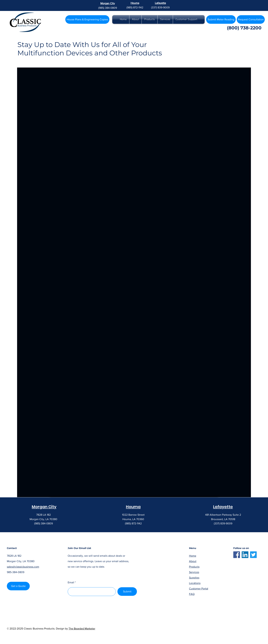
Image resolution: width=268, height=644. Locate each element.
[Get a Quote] (18, 586)
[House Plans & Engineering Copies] (87, 19)
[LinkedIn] (245, 555)
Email (71, 582)
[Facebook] (237, 555)
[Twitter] (253, 555)
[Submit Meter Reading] (221, 19)
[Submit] (127, 592)
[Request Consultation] (251, 19)
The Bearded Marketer (82, 629)
